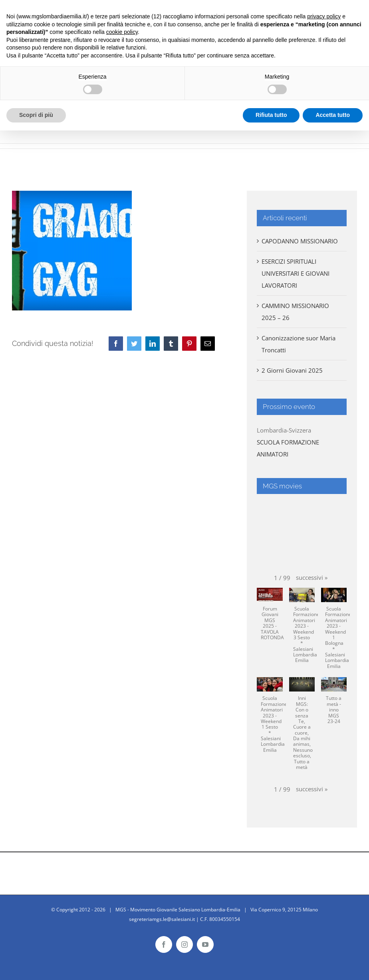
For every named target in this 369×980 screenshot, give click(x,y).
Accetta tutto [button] (333, 115)
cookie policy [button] (122, 32)
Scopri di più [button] (36, 115)
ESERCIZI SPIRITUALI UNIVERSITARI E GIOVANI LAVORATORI (296, 273)
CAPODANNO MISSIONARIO (300, 241)
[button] (312, 577)
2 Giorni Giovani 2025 (292, 370)
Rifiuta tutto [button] (271, 115)
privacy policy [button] (324, 16)
